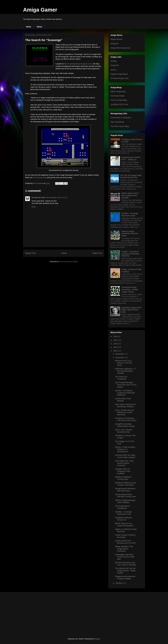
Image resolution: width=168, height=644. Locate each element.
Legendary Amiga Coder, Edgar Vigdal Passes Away (132, 310)
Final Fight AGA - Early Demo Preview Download (124, 463)
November (120, 358)
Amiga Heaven (117, 39)
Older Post (97, 253)
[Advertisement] (43, 613)
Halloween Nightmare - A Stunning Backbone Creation (125, 371)
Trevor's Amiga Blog (119, 100)
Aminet (113, 70)
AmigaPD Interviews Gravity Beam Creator (125, 425)
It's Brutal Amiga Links (120, 78)
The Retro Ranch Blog (120, 126)
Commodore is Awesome (121, 118)
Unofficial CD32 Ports (119, 104)
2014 (116, 344)
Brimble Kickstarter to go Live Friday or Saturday (126, 564)
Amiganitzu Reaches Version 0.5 (124, 519)
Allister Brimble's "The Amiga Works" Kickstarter (124, 549)
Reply (34, 207)
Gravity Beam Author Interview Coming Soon (126, 496)
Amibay (114, 61)
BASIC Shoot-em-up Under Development (124, 524)
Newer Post (31, 253)
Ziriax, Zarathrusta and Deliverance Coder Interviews (124, 412)
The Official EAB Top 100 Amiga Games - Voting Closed (125, 571)
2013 (116, 347)
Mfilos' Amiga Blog (118, 92)
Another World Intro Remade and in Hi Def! (125, 542)
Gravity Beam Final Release (123, 400)
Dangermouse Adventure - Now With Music (126, 490)
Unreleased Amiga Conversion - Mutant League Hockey (130, 290)
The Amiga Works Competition (122, 507)
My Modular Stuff (38, 198)
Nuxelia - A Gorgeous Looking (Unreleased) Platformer (130, 254)
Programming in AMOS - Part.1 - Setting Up (131, 158)
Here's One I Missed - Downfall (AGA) (124, 431)
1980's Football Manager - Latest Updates (126, 501)
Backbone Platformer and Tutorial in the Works (125, 484)
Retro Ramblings (117, 122)
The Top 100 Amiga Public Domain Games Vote (131, 176)
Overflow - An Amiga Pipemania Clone (130, 214)
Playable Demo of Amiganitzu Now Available (123, 471)
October (119, 583)
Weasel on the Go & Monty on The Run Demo (124, 363)
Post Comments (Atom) (69, 262)
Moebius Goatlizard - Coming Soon (124, 478)
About (39, 27)
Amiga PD (115, 65)
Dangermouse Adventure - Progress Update (126, 578)
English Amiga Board (119, 74)
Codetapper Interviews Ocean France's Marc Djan (125, 557)
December (120, 354)
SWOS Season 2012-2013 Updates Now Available (130, 195)
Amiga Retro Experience (120, 48)
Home (29, 27)
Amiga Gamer (40, 10)
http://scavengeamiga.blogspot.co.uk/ (78, 64)
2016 (116, 336)
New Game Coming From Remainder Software (126, 405)
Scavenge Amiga (117, 96)
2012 (116, 351)
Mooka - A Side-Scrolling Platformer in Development (125, 449)
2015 (116, 340)
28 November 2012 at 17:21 (57, 198)
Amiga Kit (114, 44)
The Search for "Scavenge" (121, 378)
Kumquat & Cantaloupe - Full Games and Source (126, 419)
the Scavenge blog (40, 178)
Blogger (97, 639)
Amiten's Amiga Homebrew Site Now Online (130, 234)
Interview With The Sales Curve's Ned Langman (125, 456)
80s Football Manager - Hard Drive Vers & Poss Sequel (126, 385)
